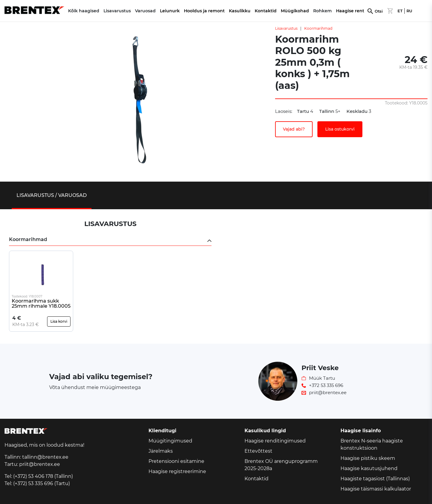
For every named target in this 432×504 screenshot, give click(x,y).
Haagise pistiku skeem (368, 458)
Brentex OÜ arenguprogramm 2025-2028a (281, 465)
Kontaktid (266, 11)
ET (400, 11)
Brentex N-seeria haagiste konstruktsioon (372, 444)
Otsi (379, 11)
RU (409, 11)
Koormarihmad (318, 28)
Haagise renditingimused (275, 441)
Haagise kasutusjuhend (369, 468)
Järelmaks (161, 451)
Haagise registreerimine (177, 471)
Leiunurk (170, 11)
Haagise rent (350, 11)
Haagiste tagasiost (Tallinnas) (375, 479)
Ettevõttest (258, 451)
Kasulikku (240, 11)
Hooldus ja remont (204, 11)
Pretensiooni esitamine (176, 461)
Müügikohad (295, 11)
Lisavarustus (286, 28)
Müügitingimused (170, 441)
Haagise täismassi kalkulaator (376, 489)
